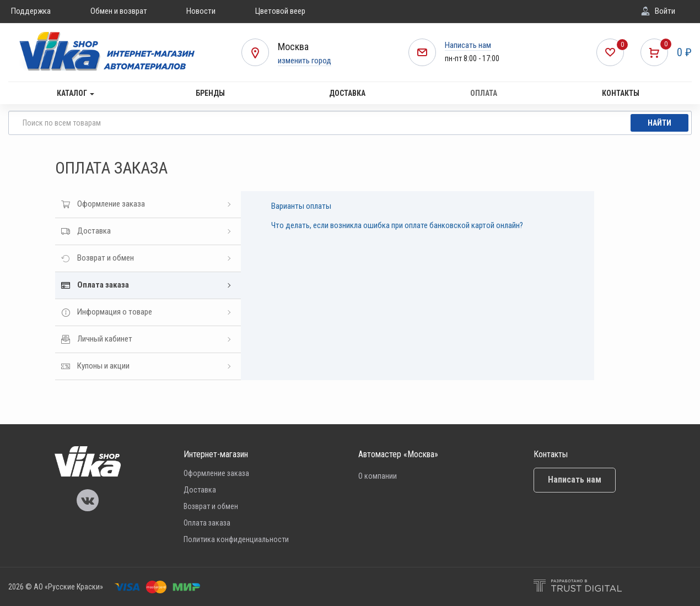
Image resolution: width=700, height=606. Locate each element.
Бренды (210, 93)
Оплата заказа (103, 285)
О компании (378, 476)
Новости (201, 11)
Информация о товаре (115, 312)
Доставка (347, 93)
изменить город (305, 61)
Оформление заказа (111, 204)
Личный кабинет (105, 339)
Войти (665, 11)
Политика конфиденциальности (236, 539)
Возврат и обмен (106, 258)
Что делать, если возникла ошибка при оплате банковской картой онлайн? (397, 225)
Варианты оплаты (301, 206)
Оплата (484, 93)
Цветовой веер (280, 11)
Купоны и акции (103, 366)
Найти (659, 123)
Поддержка (31, 11)
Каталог (76, 93)
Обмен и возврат (119, 11)
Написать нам (468, 45)
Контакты (621, 93)
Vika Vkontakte (88, 500)
